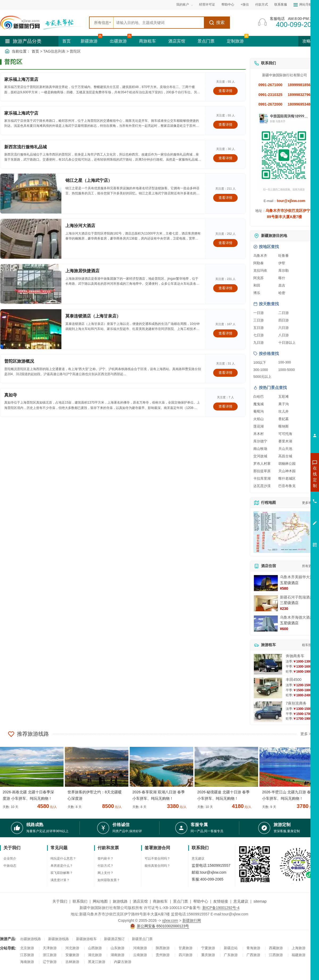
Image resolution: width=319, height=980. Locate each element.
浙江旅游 (50, 955)
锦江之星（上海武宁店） (89, 180)
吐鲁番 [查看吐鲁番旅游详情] (284, 256)
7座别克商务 (296, 703)
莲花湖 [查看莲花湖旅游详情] (259, 426)
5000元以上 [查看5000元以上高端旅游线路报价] (262, 377)
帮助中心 (228, 5)
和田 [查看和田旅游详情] (257, 285)
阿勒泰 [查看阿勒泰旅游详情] (259, 263)
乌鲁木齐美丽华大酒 (297, 577)
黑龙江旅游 (97, 962)
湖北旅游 (95, 955)
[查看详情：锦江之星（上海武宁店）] (31, 194)
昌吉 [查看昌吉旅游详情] (282, 285)
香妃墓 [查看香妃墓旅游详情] (284, 419)
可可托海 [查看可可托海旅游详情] (285, 434)
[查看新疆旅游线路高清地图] (284, 532)
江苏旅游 (27, 955)
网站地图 (100, 901)
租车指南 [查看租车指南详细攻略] (308, 645)
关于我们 (60, 901)
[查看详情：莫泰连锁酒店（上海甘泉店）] (31, 329)
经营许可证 (207, 5)
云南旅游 (140, 955)
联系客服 (281, 5)
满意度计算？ (60, 880)
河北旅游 (72, 948)
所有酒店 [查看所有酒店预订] (308, 566)
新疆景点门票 (142, 939)
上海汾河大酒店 (80, 226)
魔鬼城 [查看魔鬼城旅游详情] (259, 404)
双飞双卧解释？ (62, 873)
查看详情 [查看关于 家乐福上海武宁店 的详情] (225, 125)
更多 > (306, 734)
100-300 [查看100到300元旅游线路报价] (285, 362)
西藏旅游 (276, 948)
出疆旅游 (118, 41)
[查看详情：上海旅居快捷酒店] (31, 284)
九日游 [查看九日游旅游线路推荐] (259, 343)
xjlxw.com (170, 920)
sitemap (260, 901)
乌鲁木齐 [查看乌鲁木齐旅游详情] (260, 256)
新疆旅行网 (192, 920)
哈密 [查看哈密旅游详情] (282, 293)
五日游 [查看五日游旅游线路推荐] (259, 328)
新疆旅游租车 (86, 939)
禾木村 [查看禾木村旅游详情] (259, 434)
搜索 (217, 23)
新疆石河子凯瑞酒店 (297, 597)
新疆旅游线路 (58, 939)
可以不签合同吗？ (157, 858)
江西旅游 (276, 955)
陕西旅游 (163, 948)
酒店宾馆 (177, 41)
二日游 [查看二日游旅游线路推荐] (284, 313)
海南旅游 (27, 962)
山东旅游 (117, 948)
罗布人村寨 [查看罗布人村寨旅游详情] (262, 464)
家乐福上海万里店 (21, 79)
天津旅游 (50, 948)
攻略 (309, 41)
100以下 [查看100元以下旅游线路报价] (260, 363)
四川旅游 (186, 955)
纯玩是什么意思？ (63, 858)
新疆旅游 (89, 41)
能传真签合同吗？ (157, 866)
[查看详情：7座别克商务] (268, 712)
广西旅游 (253, 955)
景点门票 (206, 41)
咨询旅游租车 (291, 505)
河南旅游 (140, 948)
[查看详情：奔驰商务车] (268, 664)
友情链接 (221, 901)
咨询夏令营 (291, 496)
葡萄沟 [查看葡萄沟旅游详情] (259, 411)
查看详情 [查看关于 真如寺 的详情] (225, 406)
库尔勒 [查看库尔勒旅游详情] (284, 271)
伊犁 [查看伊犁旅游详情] (282, 263)
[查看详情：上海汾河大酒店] (31, 239)
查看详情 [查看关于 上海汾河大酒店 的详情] (225, 243)
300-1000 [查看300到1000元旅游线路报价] (261, 370)
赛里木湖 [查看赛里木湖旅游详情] (285, 441)
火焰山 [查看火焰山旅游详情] (259, 419)
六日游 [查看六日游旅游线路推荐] (284, 328)
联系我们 (80, 901)
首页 (66, 41)
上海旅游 (299, 948)
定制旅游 (235, 41)
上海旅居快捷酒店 (82, 271)
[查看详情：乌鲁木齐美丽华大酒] (266, 583)
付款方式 (262, 5)
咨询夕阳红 (291, 515)
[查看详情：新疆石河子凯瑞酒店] (266, 603)
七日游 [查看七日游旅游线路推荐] (259, 335)
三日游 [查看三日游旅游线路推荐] (259, 320)
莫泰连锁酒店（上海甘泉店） (93, 316)
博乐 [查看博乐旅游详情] (257, 293)
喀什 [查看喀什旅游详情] (282, 278)
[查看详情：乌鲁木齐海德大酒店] (266, 623)
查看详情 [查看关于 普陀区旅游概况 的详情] (225, 373)
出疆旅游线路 (31, 939)
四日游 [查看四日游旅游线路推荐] (284, 320)
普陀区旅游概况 (19, 361)
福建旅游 (299, 955)
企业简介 (10, 858)
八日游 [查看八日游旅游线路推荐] (284, 335)
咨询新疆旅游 (291, 477)
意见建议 (198, 858)
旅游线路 (120, 901)
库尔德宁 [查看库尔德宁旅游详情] (260, 441)
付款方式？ (106, 866)
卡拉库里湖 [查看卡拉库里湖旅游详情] (262, 478)
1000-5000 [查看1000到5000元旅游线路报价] (287, 370)
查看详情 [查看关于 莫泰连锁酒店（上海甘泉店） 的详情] (225, 333)
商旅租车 (148, 41)
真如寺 (11, 395)
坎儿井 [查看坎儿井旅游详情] (284, 411)
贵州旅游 (163, 955)
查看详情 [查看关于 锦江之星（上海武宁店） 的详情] (225, 198)
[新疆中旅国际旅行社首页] (43, 23)
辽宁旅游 (50, 962)
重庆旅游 (208, 955)
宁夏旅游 (208, 948)
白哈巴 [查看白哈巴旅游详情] (259, 397)
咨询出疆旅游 (291, 486)
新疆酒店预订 (114, 939)
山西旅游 (95, 948)
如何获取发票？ (109, 880)
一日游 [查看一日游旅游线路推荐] (259, 313)
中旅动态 (10, 866)
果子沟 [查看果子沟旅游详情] (284, 404)
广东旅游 (231, 955)
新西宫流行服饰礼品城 (26, 147)
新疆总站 (231, 948)
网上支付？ (106, 873)
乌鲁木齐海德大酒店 (297, 617)
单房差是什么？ (62, 866)
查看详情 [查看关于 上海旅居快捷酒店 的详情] (225, 288)
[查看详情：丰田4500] (268, 688)
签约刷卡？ (106, 858)
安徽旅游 (72, 955)
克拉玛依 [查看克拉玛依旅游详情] (260, 271)
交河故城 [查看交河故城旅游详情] (260, 456)
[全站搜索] (159, 23)
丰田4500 (294, 680)
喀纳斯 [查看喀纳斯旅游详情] (284, 426)
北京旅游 (27, 948)
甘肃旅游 (186, 948)
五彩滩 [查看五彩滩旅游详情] (284, 397)
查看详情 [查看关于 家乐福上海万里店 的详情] (225, 91)
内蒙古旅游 (123, 962)
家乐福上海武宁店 (21, 113)
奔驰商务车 (295, 656)
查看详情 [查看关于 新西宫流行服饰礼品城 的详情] (225, 158)
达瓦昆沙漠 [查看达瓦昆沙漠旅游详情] (262, 486)
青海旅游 (253, 948)
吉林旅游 (72, 962)
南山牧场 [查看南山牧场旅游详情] (260, 449)
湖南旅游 (117, 955)
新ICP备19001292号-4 (221, 908)
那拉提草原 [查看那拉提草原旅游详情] (262, 471)
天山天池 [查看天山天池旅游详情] (285, 449)
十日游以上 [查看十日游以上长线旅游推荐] (287, 343)
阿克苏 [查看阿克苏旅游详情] (259, 278)
